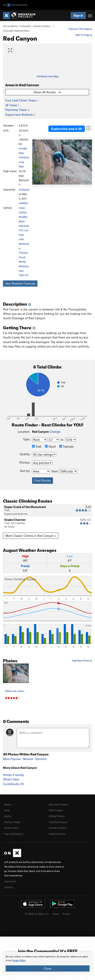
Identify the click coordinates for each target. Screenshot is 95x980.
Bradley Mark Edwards (24, 221)
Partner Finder (12, 822)
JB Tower (11, 105)
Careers (9, 887)
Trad (37, 446)
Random (41, 759)
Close (48, 968)
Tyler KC (24, 275)
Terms (56, 914)
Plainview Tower (16, 110)
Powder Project (57, 828)
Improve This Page (80, 29)
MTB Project (56, 810)
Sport (50, 446)
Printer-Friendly (13, 775)
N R (21, 230)
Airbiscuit (24, 190)
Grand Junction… (43, 26)
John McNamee (24, 244)
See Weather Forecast (20, 283)
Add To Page (84, 35)
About (8, 804)
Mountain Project (58, 804)
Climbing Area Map (47, 76)
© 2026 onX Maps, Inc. (37, 914)
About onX (10, 881)
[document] (47, 963)
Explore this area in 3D (67, 129)
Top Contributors (14, 834)
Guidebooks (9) (13, 784)
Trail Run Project (58, 822)
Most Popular (12, 759)
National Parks (57, 834)
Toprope (67, 446)
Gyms (7, 816)
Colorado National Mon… (17, 31)
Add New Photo (82, 661)
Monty (22, 262)
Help (7, 810)
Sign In (78, 15)
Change (55, 432)
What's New (11, 779)
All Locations (10, 26)
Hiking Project (57, 816)
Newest (28, 759)
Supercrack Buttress (19, 114)
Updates (23, 203)
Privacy (66, 914)
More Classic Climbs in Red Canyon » (31, 536)
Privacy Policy (19, 960)
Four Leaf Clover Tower (21, 100)
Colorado (25, 26)
